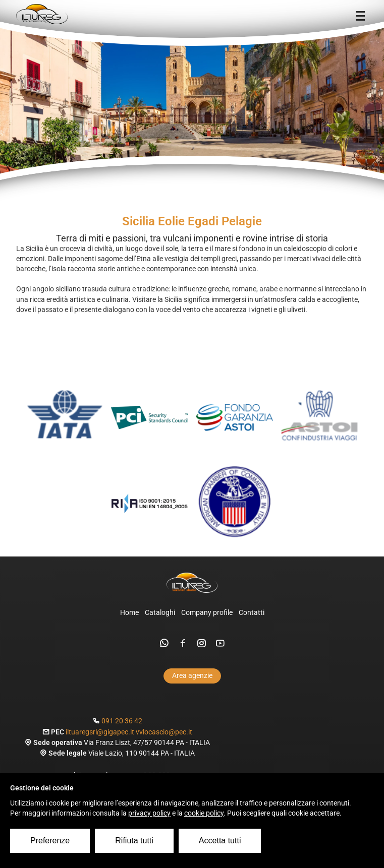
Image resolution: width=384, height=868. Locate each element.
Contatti (252, 613)
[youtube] (220, 643)
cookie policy (204, 813)
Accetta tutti (220, 841)
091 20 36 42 (122, 721)
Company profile (207, 613)
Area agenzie (192, 676)
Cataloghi (160, 613)
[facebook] (183, 643)
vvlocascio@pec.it (164, 732)
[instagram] (202, 643)
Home (129, 613)
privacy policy (149, 813)
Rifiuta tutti (134, 841)
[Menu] (360, 16)
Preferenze (50, 841)
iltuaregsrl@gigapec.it (100, 732)
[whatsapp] (164, 643)
